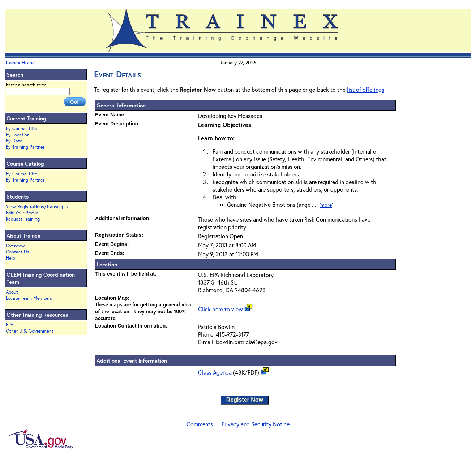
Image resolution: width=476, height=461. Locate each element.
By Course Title (22, 129)
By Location (18, 135)
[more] (326, 205)
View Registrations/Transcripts (37, 207)
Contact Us (18, 252)
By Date (14, 141)
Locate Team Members (29, 298)
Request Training (23, 219)
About (12, 292)
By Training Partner (25, 147)
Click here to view (220, 309)
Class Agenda (215, 372)
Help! (11, 258)
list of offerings (366, 89)
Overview (15, 246)
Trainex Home (20, 62)
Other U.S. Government (30, 331)
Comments (200, 424)
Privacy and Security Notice (256, 424)
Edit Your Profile (22, 213)
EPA (10, 325)
